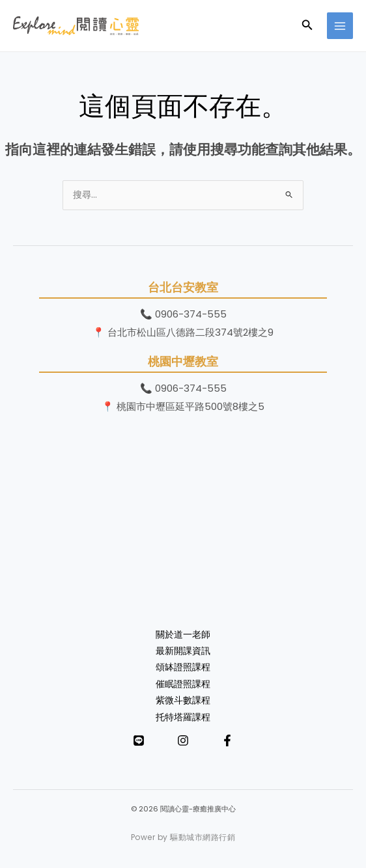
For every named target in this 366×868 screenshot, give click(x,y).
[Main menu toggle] (340, 26)
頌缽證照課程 (183, 667)
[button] (307, 26)
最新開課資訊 (183, 651)
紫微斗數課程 (183, 700)
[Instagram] (183, 740)
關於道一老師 (183, 635)
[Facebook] (227, 740)
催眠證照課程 (183, 684)
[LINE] (139, 740)
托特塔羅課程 (183, 717)
